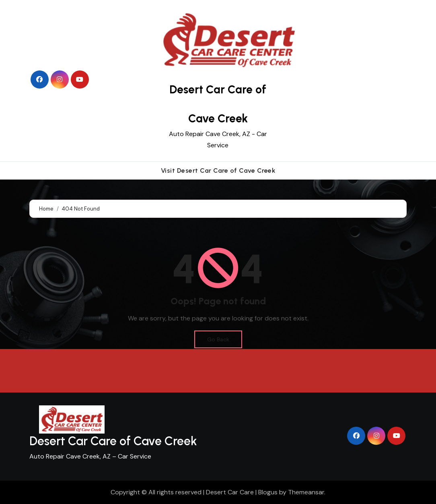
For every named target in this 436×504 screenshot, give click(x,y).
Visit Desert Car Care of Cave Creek (218, 170)
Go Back (218, 339)
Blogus (268, 492)
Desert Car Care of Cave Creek (113, 441)
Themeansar (306, 492)
